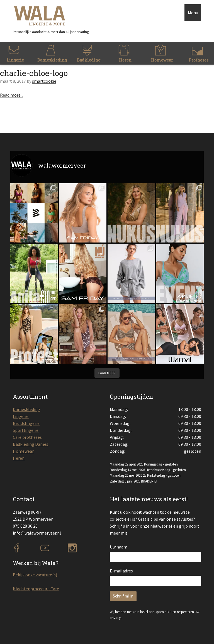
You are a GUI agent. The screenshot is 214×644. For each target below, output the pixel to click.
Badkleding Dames (31, 444)
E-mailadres (121, 571)
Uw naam (119, 547)
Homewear (23, 451)
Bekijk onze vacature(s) (35, 575)
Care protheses (27, 437)
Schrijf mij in (123, 596)
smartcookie (44, 81)
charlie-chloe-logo (34, 73)
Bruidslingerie (26, 423)
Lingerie (21, 416)
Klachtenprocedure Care (36, 589)
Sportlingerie (26, 430)
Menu (193, 13)
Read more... (12, 95)
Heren (19, 458)
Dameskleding (26, 409)
